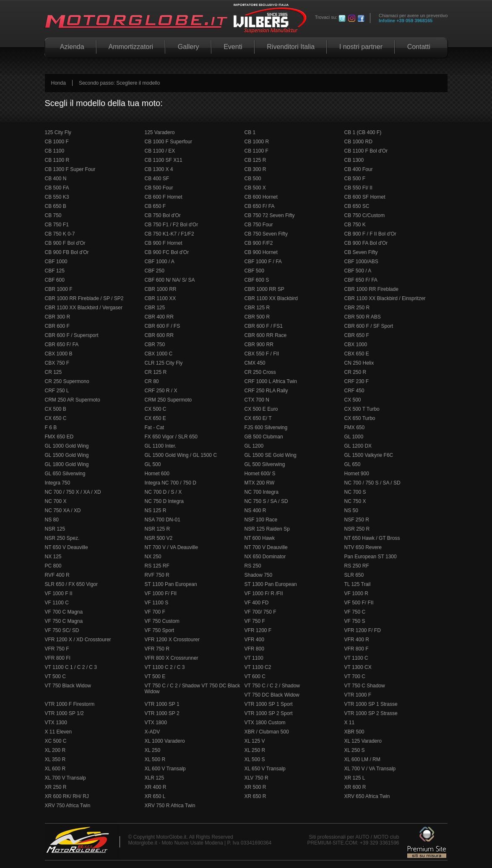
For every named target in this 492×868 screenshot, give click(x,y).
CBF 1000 (56, 262)
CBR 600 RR (159, 335)
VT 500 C (55, 676)
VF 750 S (355, 621)
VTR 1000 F (358, 695)
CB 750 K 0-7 (60, 234)
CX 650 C (56, 418)
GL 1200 (254, 446)
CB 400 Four (359, 169)
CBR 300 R (58, 317)
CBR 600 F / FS (163, 326)
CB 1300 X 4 (159, 169)
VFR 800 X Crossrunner (172, 658)
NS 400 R (255, 510)
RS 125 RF (157, 566)
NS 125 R (156, 510)
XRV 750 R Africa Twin (170, 806)
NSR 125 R (157, 529)
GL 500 (153, 464)
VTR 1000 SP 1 (162, 704)
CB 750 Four (259, 225)
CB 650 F (155, 206)
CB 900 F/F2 (259, 243)
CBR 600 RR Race (266, 335)
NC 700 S (355, 492)
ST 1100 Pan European (171, 584)
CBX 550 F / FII (262, 354)
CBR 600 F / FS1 (264, 326)
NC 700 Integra (262, 492)
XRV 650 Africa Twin (367, 796)
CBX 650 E (357, 354)
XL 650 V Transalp (265, 769)
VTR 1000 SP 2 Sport (269, 713)
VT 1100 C (356, 658)
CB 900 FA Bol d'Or (366, 243)
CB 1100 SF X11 (164, 160)
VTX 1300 (56, 723)
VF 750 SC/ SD (62, 630)
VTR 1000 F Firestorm (70, 704)
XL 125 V (255, 741)
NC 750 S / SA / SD (266, 501)
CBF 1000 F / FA (263, 262)
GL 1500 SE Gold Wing (271, 455)
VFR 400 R (357, 640)
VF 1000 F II (59, 593)
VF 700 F (155, 612)
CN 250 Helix (359, 363)
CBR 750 (155, 345)
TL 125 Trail (358, 584)
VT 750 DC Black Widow (272, 695)
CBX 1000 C (159, 354)
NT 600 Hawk (260, 538)
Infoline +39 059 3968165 (406, 21)
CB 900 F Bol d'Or (65, 243)
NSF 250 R (357, 520)
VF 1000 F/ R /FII (264, 593)
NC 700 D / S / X (163, 492)
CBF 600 (55, 280)
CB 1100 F (256, 151)
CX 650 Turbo (360, 418)
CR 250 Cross (260, 372)
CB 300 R (255, 169)
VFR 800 (254, 649)
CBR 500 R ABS (363, 317)
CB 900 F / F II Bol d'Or (370, 234)
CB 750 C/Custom (365, 215)
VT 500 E (155, 676)
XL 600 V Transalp (165, 769)
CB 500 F (355, 179)
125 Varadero (160, 132)
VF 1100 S (157, 603)
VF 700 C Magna (64, 612)
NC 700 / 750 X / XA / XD (73, 492)
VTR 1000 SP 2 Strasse (371, 713)
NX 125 (53, 557)
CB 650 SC (357, 206)
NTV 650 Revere (363, 547)
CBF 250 (155, 271)
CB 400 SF (157, 179)
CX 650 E (155, 418)
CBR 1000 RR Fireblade (371, 289)
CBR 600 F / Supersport (72, 335)
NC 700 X (56, 501)
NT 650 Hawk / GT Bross (372, 538)
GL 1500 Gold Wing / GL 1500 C (181, 455)
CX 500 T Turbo (362, 409)
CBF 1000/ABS (361, 262)
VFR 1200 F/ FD (363, 630)
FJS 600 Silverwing (266, 428)
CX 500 (353, 400)
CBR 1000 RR (161, 289)
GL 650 (353, 464)
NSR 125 (55, 529)
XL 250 (153, 750)
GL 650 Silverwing (65, 474)
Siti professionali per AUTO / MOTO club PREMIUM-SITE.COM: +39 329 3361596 (353, 840)
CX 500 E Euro (261, 409)
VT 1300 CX (358, 667)
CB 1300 (354, 160)
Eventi (233, 47)
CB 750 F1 (57, 225)
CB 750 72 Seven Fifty (270, 215)
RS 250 (253, 566)
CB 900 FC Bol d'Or (167, 252)
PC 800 (53, 566)
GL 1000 (354, 437)
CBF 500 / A (358, 271)
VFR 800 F (357, 649)
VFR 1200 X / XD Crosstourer (78, 640)
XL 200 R (55, 750)
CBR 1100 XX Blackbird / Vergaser (84, 308)
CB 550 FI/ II (358, 188)
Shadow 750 (259, 575)
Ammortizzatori (131, 47)
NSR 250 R (357, 529)
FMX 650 (355, 428)
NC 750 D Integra (164, 501)
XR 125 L (355, 778)
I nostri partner (361, 47)
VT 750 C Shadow (365, 686)
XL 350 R (55, 759)
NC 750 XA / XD (63, 510)
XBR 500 (354, 732)
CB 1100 (55, 151)
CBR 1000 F (59, 289)
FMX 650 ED (59, 437)
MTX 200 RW (260, 483)
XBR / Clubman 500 (267, 732)
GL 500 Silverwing (265, 464)
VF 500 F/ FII (359, 603)
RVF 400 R (57, 575)
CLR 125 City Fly (164, 363)
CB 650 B (56, 206)
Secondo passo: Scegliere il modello (119, 83)
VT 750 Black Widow (68, 686)
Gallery (188, 47)
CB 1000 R (257, 142)
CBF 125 (55, 271)
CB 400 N (56, 179)
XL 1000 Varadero (165, 741)
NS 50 (351, 510)
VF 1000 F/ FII (161, 593)
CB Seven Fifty (361, 252)
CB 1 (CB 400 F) (363, 132)
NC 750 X (355, 501)
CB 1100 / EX (160, 151)
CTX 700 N (257, 400)
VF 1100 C (57, 603)
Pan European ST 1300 (371, 557)
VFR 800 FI (58, 658)
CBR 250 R (357, 308)
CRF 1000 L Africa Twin (271, 381)
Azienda (71, 47)
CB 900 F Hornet (164, 243)
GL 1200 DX (358, 446)
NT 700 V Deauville (266, 547)
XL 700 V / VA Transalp (370, 769)
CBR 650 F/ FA (62, 345)
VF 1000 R (356, 593)
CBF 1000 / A (160, 262)
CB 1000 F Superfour (168, 142)
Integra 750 (58, 483)
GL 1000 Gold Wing (67, 446)
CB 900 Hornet (261, 252)
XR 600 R (355, 787)
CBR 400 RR (159, 317)
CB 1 (250, 132)
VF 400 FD (257, 603)
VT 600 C (255, 676)
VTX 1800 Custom (265, 723)
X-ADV (152, 732)
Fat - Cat (155, 428)
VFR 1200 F (258, 630)
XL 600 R (55, 769)
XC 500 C (56, 741)
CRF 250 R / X (161, 391)
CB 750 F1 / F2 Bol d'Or (172, 225)
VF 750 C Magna (64, 621)
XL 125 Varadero (363, 741)
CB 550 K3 (57, 197)
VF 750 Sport (160, 630)
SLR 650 (354, 575)
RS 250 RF (357, 566)
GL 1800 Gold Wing (67, 464)
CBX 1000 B (59, 354)
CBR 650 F (357, 335)
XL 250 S (355, 750)
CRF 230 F (357, 381)
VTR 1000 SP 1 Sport (269, 704)
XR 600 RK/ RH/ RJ (67, 796)
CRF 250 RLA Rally (266, 391)
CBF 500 (254, 271)
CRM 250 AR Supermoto (73, 400)
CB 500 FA (57, 188)
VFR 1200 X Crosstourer (172, 640)
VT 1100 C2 (258, 667)
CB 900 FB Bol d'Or (67, 252)
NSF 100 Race (261, 520)
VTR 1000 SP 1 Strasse (371, 704)
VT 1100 (254, 658)
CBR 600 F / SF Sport (369, 326)
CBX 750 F (57, 363)
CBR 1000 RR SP (264, 289)
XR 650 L (155, 796)
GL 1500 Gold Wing (67, 455)
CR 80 (152, 381)
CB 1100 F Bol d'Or (366, 151)
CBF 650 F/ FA (361, 280)
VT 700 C (355, 676)
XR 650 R (255, 796)
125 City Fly (58, 132)
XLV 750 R (256, 778)
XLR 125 (155, 778)
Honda (59, 83)
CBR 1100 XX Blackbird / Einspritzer (385, 298)
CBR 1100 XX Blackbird (271, 298)
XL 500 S (255, 759)
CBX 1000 (356, 345)
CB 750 (53, 215)
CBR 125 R (257, 308)
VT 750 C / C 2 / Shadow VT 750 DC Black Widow (193, 689)
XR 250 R (56, 787)
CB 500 (253, 179)
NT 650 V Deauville (66, 547)
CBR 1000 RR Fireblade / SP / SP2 (84, 298)
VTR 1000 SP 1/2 (64, 713)
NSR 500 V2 (159, 538)
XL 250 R (255, 750)
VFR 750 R (157, 649)
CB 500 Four (159, 188)
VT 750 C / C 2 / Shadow (272, 686)
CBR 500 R (257, 317)
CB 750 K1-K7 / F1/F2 (169, 234)
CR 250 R (355, 372)
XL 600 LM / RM (362, 759)
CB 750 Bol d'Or (163, 215)
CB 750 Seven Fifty (266, 234)
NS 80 (52, 520)
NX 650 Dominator (265, 557)
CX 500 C (156, 409)
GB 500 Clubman (264, 437)
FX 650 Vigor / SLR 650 (171, 437)
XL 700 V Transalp (65, 778)
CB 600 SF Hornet (365, 197)
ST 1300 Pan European (271, 584)
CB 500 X (255, 188)
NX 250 (153, 557)
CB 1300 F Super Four (70, 169)
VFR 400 (254, 640)
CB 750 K (355, 225)
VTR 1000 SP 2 (162, 713)
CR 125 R (156, 372)
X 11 (350, 723)
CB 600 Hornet (261, 197)
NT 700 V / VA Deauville (172, 547)
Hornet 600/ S (260, 474)
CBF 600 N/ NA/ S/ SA (170, 280)
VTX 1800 (156, 723)
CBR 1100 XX (160, 298)
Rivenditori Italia (291, 47)
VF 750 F (255, 621)
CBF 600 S (257, 280)
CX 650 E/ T (258, 418)
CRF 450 (354, 391)
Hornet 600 (157, 474)
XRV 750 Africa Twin (68, 806)
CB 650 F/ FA (260, 206)
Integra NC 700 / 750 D (171, 483)
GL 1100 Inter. (161, 446)
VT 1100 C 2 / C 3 (165, 667)
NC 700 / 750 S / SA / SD (372, 483)
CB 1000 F (57, 142)
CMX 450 (255, 363)
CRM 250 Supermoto (168, 400)
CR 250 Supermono (67, 381)
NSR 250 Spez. (62, 538)
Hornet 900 (357, 474)
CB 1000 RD (358, 142)
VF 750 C (355, 612)
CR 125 (53, 372)
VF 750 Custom (162, 621)
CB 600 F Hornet (164, 197)
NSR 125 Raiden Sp (267, 529)
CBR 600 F (57, 326)
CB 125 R (255, 160)
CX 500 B (56, 409)
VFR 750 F (57, 649)
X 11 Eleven (59, 732)
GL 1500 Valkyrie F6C (369, 455)
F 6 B (51, 428)
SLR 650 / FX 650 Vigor (72, 584)
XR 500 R (255, 787)
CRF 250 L (57, 391)
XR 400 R (156, 787)
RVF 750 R (157, 575)
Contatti (419, 47)
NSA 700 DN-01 (163, 520)
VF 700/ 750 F (260, 612)
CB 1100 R (57, 160)
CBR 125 (155, 308)
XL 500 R (155, 759)
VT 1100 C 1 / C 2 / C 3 (71, 667)
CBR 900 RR (259, 345)
